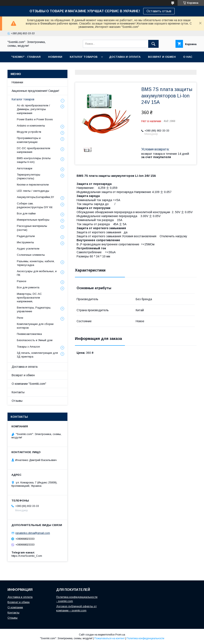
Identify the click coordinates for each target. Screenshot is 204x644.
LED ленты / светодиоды (33, 191)
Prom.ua (120, 635)
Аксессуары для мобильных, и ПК (37, 273)
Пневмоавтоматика (29, 334)
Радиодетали (26, 236)
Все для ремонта (28, 287)
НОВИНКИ (55, 57)
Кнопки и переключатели (33, 185)
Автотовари (25, 168)
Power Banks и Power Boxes (35, 119)
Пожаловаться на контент (109, 638)
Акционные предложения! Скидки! (35, 91)
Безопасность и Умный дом (35, 340)
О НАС (188, 57)
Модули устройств (29, 132)
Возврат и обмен (23, 375)
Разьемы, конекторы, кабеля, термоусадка (36, 263)
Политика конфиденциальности (145, 638)
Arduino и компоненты (31, 126)
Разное (22, 281)
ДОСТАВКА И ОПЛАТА (125, 57)
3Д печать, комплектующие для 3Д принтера (37, 355)
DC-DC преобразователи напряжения (34, 150)
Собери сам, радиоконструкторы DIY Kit (35, 205)
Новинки (17, 82)
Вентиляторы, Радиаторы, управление (34, 309)
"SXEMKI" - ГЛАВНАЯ (26, 57)
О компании (15, 607)
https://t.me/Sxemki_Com (27, 556)
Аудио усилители (28, 249)
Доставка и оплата (25, 367)
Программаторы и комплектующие (29, 140)
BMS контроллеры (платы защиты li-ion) (34, 160)
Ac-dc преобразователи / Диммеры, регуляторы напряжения (33, 109)
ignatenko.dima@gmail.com (33, 533)
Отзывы (17, 401)
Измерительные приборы (33, 220)
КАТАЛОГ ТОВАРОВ (84, 57)
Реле (20, 318)
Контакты (18, 392)
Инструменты (25, 242)
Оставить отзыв (159, 11)
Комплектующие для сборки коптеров (35, 326)
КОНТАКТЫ (19, 68)
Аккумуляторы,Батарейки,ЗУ (35, 197)
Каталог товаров (23, 99)
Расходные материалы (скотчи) (32, 228)
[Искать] (153, 44)
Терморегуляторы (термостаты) (29, 176)
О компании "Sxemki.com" (29, 384)
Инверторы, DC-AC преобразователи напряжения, (29, 298)
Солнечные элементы (31, 255)
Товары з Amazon (28, 347)
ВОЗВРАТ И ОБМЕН (162, 57)
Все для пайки (26, 213)
